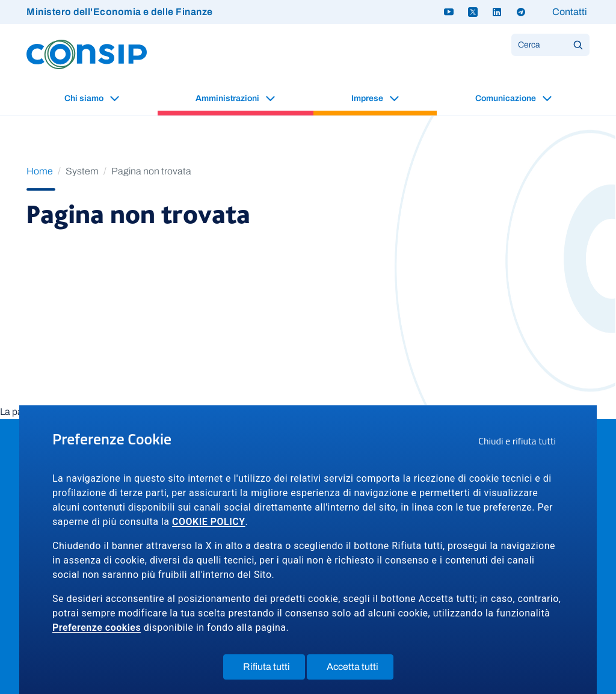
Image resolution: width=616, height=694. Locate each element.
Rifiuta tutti (274, 669)
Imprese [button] (368, 98)
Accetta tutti (360, 669)
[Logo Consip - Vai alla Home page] (87, 54)
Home (40, 171)
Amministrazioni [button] (228, 98)
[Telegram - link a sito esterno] (521, 12)
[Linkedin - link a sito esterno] (497, 12)
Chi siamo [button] (85, 98)
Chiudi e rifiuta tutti (521, 443)
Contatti (570, 12)
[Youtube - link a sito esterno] (449, 12)
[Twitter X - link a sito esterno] (473, 12)
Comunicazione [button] (507, 98)
